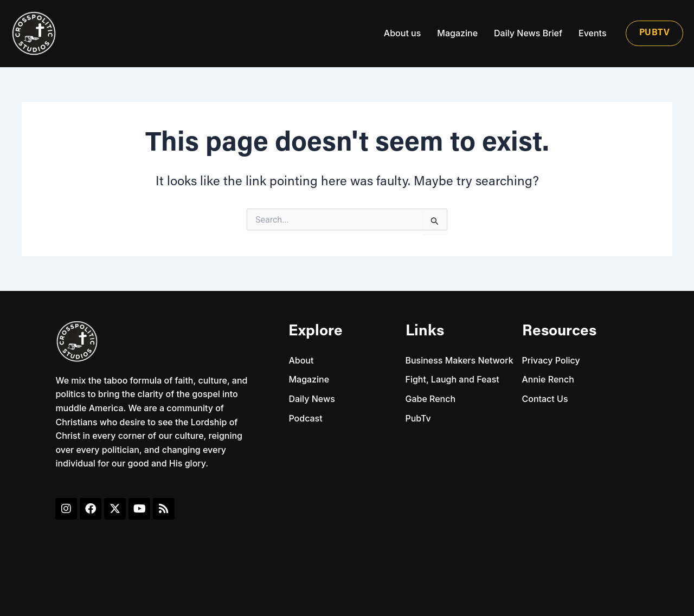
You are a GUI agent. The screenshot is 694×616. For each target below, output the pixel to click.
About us (402, 33)
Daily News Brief (528, 33)
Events (592, 33)
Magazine (457, 33)
